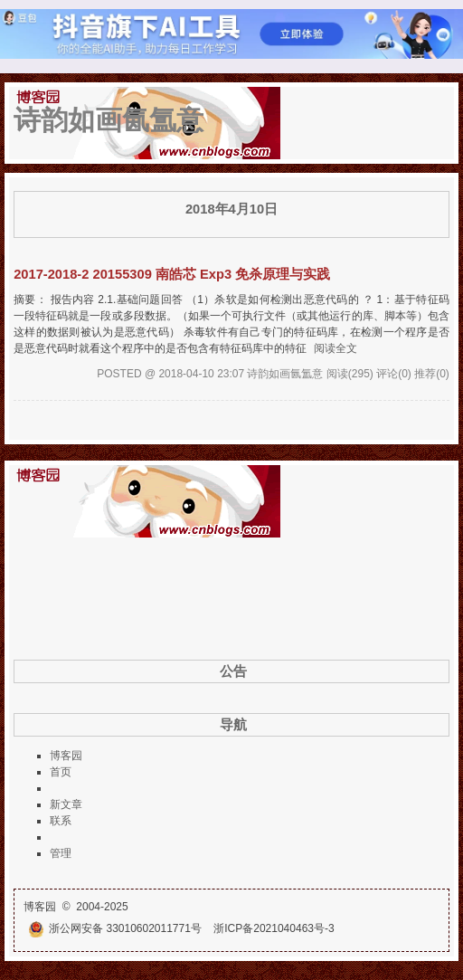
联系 (61, 821)
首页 (61, 772)
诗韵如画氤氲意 (109, 120)
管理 (61, 853)
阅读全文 (335, 348)
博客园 (66, 756)
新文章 (66, 804)
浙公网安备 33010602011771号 (115, 928)
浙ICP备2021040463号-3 (274, 928)
